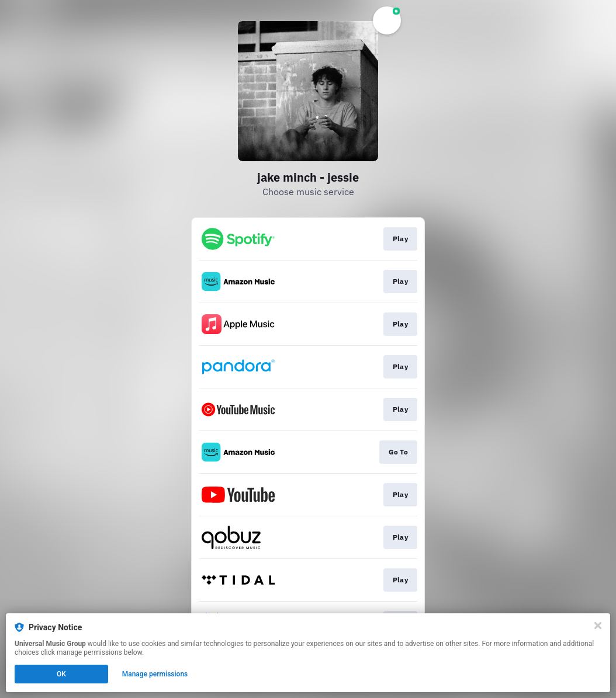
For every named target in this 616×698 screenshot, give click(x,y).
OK (61, 674)
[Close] (598, 626)
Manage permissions (155, 674)
